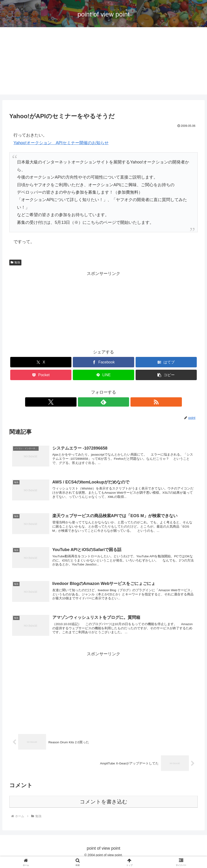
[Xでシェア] (41, 362)
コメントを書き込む (104, 808)
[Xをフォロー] (93, 402)
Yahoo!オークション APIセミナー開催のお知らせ (61, 143)
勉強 (15, 262)
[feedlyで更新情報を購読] (103, 402)
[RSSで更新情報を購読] (114, 402)
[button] (166, 375)
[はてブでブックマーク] (166, 362)
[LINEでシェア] (103, 375)
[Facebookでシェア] (103, 362)
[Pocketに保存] (41, 375)
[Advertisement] (103, 62)
